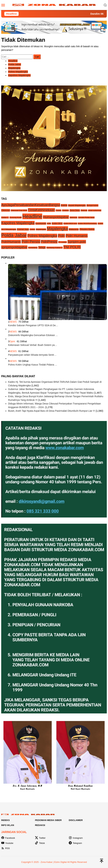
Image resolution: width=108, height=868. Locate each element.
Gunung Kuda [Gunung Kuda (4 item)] (16, 217)
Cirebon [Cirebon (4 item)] (65, 210)
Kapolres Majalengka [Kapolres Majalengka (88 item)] (18, 223)
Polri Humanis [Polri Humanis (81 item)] (77, 236)
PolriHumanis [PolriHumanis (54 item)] (11, 242)
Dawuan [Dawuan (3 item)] (84, 210)
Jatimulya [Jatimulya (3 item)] (73, 217)
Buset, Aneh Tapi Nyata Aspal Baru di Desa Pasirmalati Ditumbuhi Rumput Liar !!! (52, 411)
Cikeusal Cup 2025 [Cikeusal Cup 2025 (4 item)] (19, 210)
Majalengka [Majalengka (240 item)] (57, 229)
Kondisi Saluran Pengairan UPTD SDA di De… (33, 325)
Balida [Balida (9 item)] (64, 205)
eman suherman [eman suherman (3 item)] (95, 210)
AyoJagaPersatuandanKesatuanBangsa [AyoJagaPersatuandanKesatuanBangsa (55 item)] (31, 205)
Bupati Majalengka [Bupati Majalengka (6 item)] (77, 205)
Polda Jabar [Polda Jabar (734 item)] (14, 235)
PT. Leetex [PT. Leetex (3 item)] (63, 242)
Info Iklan (8, 825)
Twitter (40, 838)
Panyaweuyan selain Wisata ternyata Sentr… (32, 355)
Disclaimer (76, 820)
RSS (6, 848)
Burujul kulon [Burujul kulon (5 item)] (92, 205)
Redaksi (40, 825)
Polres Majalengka (18, 72)
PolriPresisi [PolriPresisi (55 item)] (49, 242)
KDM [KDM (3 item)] (49, 224)
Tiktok (40, 843)
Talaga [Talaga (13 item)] (42, 247)
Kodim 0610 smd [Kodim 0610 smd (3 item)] (70, 224)
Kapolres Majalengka (19, 75)
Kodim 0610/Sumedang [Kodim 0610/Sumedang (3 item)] (87, 224)
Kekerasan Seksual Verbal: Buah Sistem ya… (33, 345)
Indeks (5, 820)
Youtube (7, 843)
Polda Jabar (15, 64)
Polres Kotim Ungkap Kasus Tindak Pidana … (33, 365)
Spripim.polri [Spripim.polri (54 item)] (77, 242)
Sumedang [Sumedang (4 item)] (33, 248)
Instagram (76, 838)
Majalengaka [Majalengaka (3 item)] (41, 229)
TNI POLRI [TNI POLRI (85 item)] (72, 247)
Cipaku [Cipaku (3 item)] (58, 210)
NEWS (13, 322)
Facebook (8, 838)
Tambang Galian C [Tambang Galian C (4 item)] (54, 248)
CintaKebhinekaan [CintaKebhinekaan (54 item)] (41, 210)
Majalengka (14, 68)
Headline (13, 61)
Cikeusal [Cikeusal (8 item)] (6, 210)
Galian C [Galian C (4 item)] (5, 217)
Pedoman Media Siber (48, 820)
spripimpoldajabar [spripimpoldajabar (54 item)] (14, 247)
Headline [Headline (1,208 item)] (32, 216)
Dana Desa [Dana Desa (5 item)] (75, 210)
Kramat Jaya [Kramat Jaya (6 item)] (23, 229)
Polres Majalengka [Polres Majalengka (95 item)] (42, 236)
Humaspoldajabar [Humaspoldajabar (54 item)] (56, 217)
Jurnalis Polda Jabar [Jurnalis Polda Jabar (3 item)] (86, 217)
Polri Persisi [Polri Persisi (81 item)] (31, 242)
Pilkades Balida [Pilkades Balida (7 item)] (87, 229)
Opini (12, 341)
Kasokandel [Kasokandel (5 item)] (41, 224)
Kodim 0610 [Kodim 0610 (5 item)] (57, 224)
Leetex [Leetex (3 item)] (32, 229)
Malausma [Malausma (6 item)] (74, 229)
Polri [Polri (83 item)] (61, 236)
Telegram (75, 843)
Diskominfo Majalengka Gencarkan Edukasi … (33, 335)
